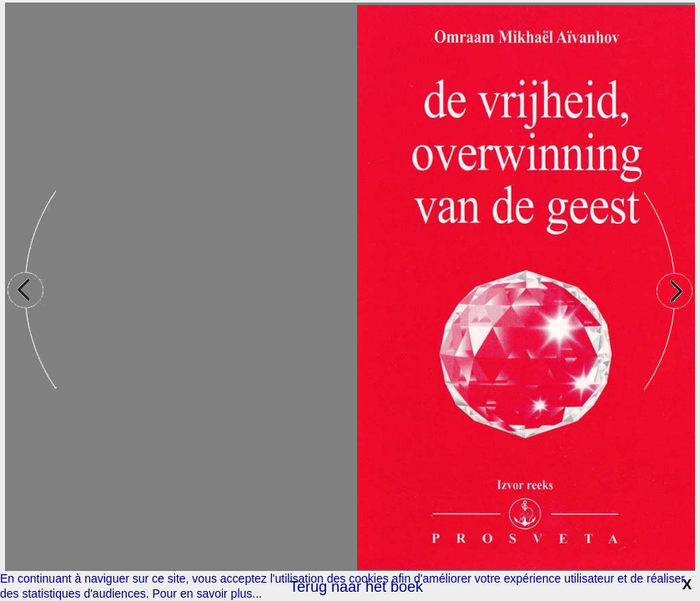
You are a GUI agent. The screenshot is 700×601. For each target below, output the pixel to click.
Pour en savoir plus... (207, 593)
